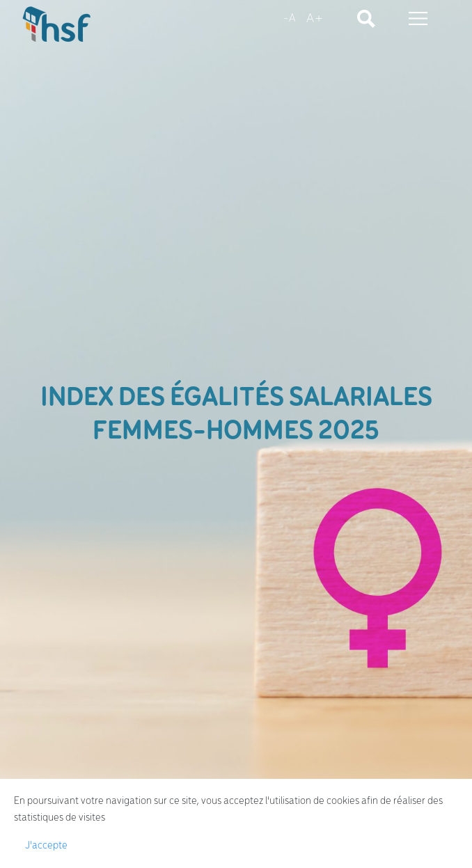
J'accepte (46, 846)
